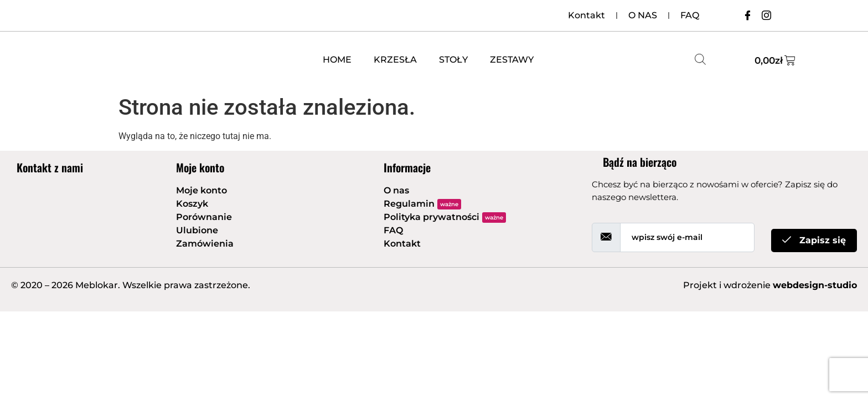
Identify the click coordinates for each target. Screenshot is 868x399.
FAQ (690, 15)
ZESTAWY (512, 60)
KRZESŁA (395, 60)
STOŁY (453, 60)
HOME (337, 60)
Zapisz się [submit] (814, 240)
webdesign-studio (815, 285)
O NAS (643, 15)
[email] (687, 237)
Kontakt (587, 15)
